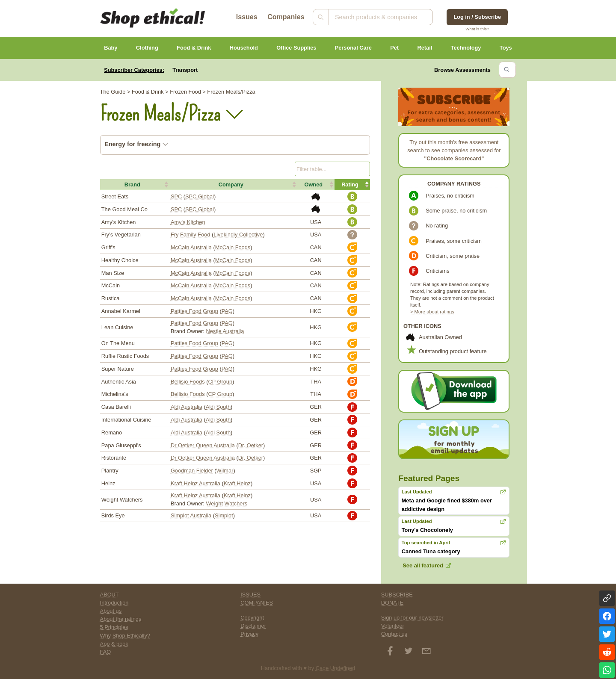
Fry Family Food (190, 235)
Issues (247, 17)
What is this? (477, 29)
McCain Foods (233, 247)
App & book (114, 644)
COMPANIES (257, 603)
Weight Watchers (227, 503)
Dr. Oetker (251, 445)
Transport (185, 70)
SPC (176, 196)
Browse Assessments (462, 70)
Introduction (114, 603)
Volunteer (393, 626)
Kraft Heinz (237, 483)
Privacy (249, 634)
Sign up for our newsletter (412, 618)
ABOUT (110, 595)
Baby (111, 48)
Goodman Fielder (192, 471)
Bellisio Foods (188, 382)
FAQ (106, 652)
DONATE (392, 603)
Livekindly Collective (238, 235)
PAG (227, 311)
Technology (466, 48)
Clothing (147, 48)
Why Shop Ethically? (125, 636)
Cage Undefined (336, 668)
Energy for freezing (136, 144)
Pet (394, 48)
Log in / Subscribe (477, 17)
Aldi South (218, 407)
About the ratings (121, 619)
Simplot (224, 515)
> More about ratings (432, 312)
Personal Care (353, 48)
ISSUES (250, 595)
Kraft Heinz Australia (196, 483)
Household (244, 48)
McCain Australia (191, 247)
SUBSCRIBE (397, 595)
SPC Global (200, 196)
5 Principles (114, 627)
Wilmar (225, 471)
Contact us (394, 634)
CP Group (220, 382)
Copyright (252, 618)
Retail (425, 48)
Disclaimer (253, 626)
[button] (135, 185)
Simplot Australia (191, 515)
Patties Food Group (194, 311)
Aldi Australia (187, 407)
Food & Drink (194, 48)
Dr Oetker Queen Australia (203, 445)
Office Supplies (296, 48)
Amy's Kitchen (188, 222)
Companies (286, 17)
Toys (506, 48)
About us (111, 611)
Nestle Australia (225, 331)
